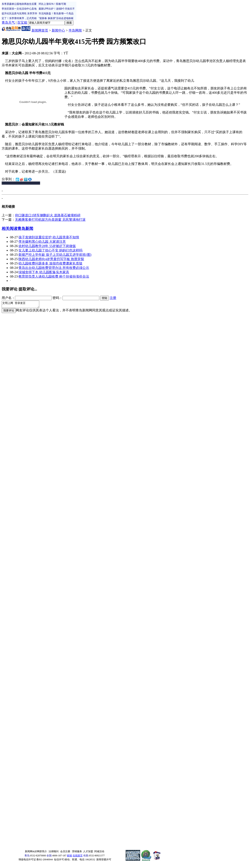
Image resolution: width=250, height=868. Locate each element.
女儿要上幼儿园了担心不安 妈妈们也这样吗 (50, 250)
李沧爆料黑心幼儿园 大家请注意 (42, 242)
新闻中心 (58, 30)
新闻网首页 (40, 30)
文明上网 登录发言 (23, 305)
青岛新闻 (25, 229)
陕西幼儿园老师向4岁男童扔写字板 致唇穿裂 (51, 259)
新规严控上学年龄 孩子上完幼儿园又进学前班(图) (55, 255)
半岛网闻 (75, 30)
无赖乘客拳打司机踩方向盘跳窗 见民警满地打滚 (50, 220)
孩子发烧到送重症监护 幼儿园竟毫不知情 (49, 237)
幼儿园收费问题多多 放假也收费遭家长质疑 (50, 263)
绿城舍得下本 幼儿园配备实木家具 (44, 272)
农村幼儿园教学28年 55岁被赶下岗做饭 (47, 246)
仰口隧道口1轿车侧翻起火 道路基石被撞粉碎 (48, 215)
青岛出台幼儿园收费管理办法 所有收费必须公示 (54, 268)
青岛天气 (8, 23)
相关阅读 (10, 229)
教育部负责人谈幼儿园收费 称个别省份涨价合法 (54, 276)
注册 (113, 298)
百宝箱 (22, 23)
